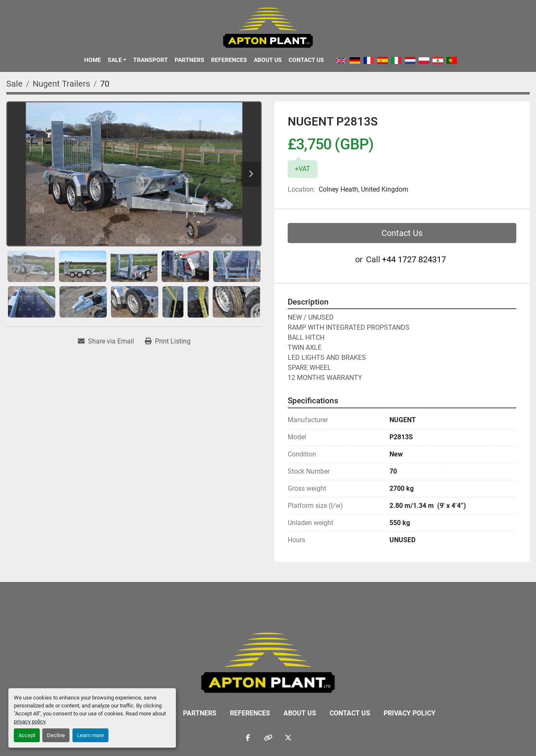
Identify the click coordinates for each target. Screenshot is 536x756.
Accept (27, 735)
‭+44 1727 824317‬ (414, 259)
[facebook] (248, 738)
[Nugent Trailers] (61, 84)
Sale (115, 60)
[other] (268, 738)
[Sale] (14, 84)
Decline (56, 735)
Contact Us (306, 60)
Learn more (90, 735)
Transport (151, 60)
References (229, 60)
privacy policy (30, 721)
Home (93, 60)
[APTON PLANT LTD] (268, 662)
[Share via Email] (106, 341)
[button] (117, 60)
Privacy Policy (410, 713)
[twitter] (288, 738)
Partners (189, 60)
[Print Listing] (168, 341)
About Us (268, 60)
